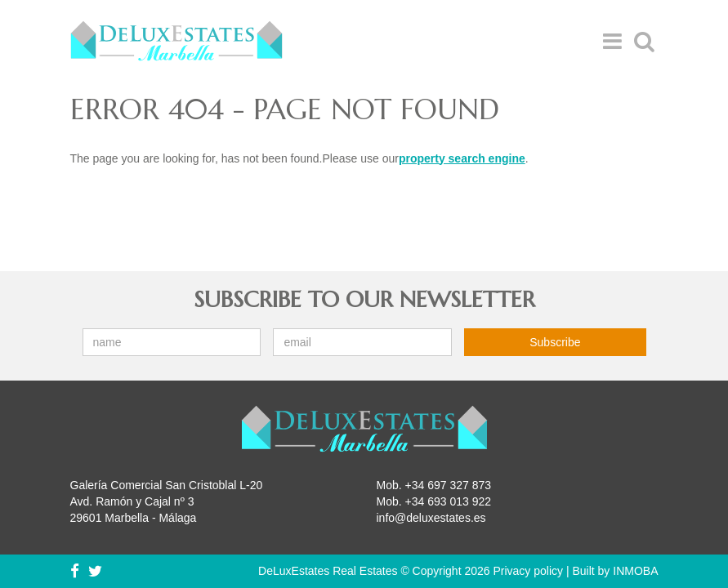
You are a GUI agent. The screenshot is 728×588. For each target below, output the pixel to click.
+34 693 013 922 (449, 501)
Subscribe (555, 342)
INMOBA (635, 571)
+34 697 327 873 (449, 485)
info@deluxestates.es (431, 518)
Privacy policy (528, 571)
